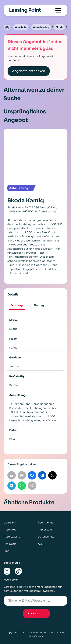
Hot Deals (10, 544)
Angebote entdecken (29, 71)
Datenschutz (46, 537)
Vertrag (39, 305)
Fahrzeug (17, 305)
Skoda (59, 27)
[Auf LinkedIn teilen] (42, 475)
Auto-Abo (10, 530)
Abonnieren (37, 613)
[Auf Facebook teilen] (32, 475)
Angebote (21, 27)
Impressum (45, 530)
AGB (41, 544)
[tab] (17, 306)
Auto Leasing (12, 537)
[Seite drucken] (22, 475)
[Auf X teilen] (52, 475)
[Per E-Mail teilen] (12, 475)
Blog (7, 551)
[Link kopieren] (32, 486)
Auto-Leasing (41, 27)
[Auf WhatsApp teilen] (22, 486)
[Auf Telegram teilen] (12, 486)
